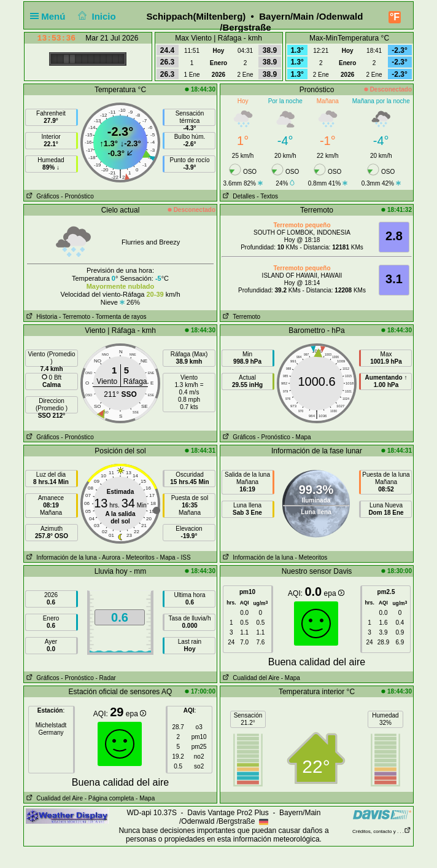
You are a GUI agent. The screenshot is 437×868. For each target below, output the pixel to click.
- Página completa (110, 798)
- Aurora (110, 557)
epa (334, 593)
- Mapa (302, 437)
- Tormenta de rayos (119, 317)
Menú (50, 16)
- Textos (267, 196)
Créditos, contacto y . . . (382, 831)
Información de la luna (60, 557)
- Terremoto (75, 317)
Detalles (238, 196)
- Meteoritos (138, 557)
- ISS (184, 557)
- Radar (106, 678)
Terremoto (240, 317)
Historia (41, 317)
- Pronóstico (77, 196)
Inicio (96, 16)
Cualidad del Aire (250, 678)
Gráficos (42, 196)
